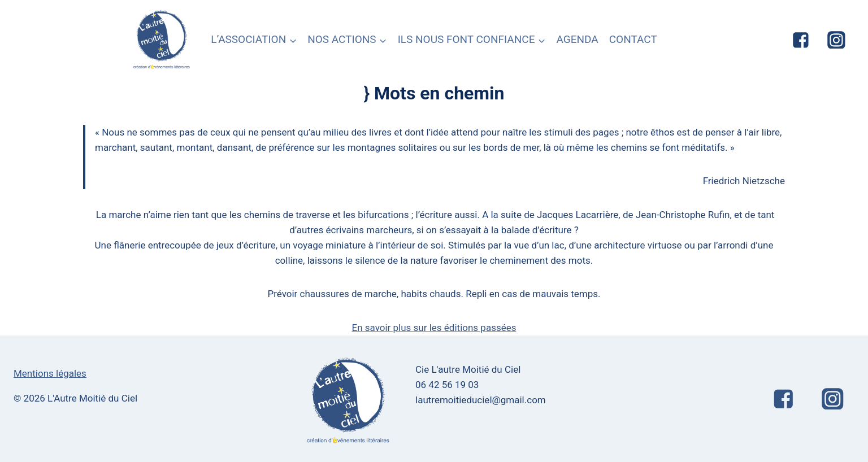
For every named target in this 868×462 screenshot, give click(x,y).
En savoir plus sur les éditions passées (434, 328)
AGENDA (577, 39)
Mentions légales (50, 373)
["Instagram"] (836, 40)
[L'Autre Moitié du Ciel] (162, 40)
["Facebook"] (801, 40)
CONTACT (633, 39)
